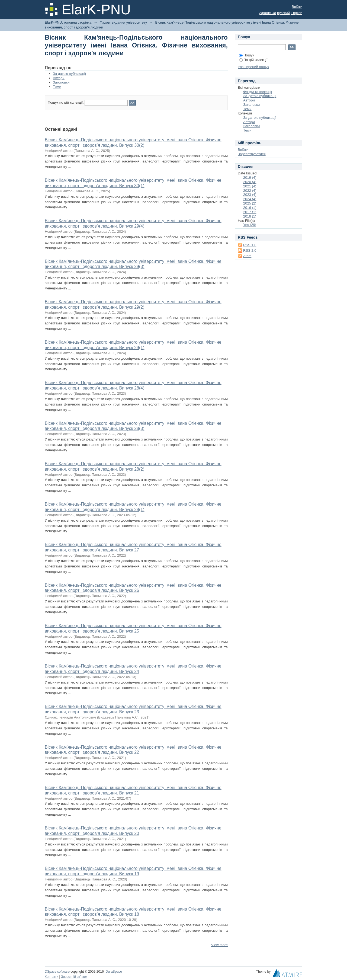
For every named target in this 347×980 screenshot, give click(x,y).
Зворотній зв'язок (74, 977)
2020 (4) (250, 182)
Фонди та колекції (258, 92)
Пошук (247, 55)
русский (283, 13)
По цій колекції (253, 60)
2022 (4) (250, 191)
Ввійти (297, 7)
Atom (247, 256)
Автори (59, 78)
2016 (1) (250, 208)
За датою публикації (69, 74)
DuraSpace (114, 972)
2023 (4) (250, 195)
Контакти (52, 977)
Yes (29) (250, 225)
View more (219, 945)
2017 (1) (250, 212)
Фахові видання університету (123, 22)
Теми (57, 87)
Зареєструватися (252, 154)
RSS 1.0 (250, 245)
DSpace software (57, 972)
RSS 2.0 (250, 250)
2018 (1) (250, 216)
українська (268, 13)
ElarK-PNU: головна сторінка (68, 22)
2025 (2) (250, 203)
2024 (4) (250, 199)
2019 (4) (250, 178)
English (296, 13)
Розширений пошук (253, 67)
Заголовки (61, 82)
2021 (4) (250, 186)
